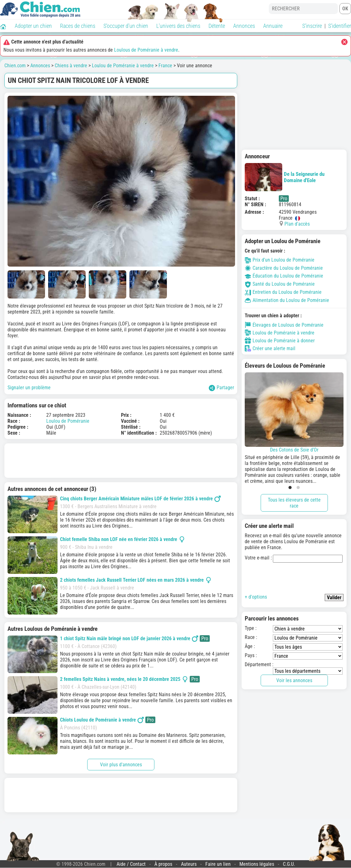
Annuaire (273, 26)
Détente (217, 26)
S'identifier (340, 26)
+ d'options (256, 597)
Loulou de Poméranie (68, 421)
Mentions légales (257, 864)
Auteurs (189, 864)
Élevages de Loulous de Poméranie (284, 325)
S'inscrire (312, 26)
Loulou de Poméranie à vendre (123, 66)
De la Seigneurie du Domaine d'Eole (285, 177)
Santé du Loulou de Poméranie (280, 284)
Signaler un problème (29, 388)
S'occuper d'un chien (126, 26)
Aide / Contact (131, 864)
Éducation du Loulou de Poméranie (284, 276)
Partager (221, 388)
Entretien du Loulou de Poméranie (283, 292)
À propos (163, 864)
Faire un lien (218, 864)
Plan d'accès (297, 224)
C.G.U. (289, 864)
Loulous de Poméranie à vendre (146, 50)
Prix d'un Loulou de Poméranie (280, 260)
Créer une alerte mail (270, 348)
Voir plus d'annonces (121, 765)
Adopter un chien (33, 26)
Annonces (244, 26)
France (165, 66)
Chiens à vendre (71, 66)
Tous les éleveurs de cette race (294, 503)
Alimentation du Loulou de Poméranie (287, 300)
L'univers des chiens (178, 26)
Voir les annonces (294, 680)
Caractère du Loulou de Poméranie (284, 268)
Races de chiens (78, 26)
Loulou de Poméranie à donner (280, 340)
